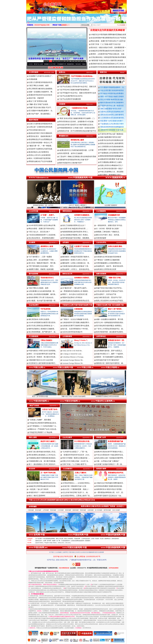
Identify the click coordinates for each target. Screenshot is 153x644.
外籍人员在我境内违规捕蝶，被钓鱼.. (42, 294)
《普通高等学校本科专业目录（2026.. (76, 455)
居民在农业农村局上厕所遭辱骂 (112, 115)
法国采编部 (91, 510)
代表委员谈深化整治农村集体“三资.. (76, 266)
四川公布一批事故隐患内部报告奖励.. (110, 322)
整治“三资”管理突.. (115, 309)
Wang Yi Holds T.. (81, 340)
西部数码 (88, 541)
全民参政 (66, 242)
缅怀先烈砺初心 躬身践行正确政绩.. (42, 329)
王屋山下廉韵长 (81, 473)
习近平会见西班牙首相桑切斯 (70, 99)
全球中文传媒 (44, 6)
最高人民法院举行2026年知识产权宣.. (110, 301)
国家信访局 (39, 541)
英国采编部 (68, 510)
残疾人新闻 (33, 437)
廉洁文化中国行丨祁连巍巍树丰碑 (59, 64)
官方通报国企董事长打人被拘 (111, 164)
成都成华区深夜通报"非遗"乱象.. (112, 130)
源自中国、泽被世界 (36, 98)
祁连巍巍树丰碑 (114, 215)
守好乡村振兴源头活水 (37, 130)
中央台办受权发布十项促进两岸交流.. (110, 455)
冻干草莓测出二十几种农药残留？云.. (43, 426)
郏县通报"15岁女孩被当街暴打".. (112, 121)
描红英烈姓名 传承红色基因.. (39, 319)
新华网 (49, 541)
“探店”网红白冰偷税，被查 (39, 86)
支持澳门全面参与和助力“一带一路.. (109, 464)
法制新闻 (62, 104)
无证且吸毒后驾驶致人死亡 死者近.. (75, 235)
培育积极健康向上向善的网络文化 (109, 263)
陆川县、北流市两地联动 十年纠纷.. (75, 329)
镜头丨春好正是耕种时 (37, 496)
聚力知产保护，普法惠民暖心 (40, 114)
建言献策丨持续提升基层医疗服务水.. (76, 257)
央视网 (54, 541)
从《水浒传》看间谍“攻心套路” (37, 64)
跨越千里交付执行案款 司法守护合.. (109, 288)
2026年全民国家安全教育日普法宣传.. (42, 322)
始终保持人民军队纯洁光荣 (106, 269)
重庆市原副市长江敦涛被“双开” (71, 163)
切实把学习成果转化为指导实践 (40, 149)
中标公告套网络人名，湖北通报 (112, 173)
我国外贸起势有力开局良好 (72, 297)
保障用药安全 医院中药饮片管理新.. (109, 489)
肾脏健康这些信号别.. (116, 473)
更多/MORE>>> (91, 72)
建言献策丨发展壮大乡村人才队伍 (75, 260)
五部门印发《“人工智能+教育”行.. (75, 464)
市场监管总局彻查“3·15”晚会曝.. (41, 432)
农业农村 (32, 469)
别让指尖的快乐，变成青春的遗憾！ (42, 238)
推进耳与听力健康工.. (49, 441)
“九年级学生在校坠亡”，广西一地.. (75, 452)
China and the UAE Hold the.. (72, 351)
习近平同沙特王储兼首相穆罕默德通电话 (74, 90)
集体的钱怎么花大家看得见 (39, 152)
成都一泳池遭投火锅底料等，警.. (41, 92)
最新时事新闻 (33, 120)
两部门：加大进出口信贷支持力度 (75, 294)
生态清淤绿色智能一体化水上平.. (41, 143)
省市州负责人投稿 (49, 72)
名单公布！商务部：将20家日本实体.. (42, 357)
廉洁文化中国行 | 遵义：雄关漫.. (108, 235)
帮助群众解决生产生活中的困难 (40, 161)
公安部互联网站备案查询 (77, 541)
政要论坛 (62, 72)
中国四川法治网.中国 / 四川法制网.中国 (110, 305)
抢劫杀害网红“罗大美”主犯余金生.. (41, 297)
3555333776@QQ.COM (42, 25)
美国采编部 (53, 510)
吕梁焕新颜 (33, 79)
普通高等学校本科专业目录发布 (40, 95)
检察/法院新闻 (101, 274)
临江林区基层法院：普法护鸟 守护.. (109, 297)
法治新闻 (32, 242)
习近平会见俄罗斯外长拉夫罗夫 (71, 96)
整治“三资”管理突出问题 (38, 101)
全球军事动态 (101, 336)
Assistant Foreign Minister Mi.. (73, 360)
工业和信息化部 (85, 539)
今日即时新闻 (33, 72)
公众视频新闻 (101, 211)
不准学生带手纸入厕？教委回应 (112, 106)
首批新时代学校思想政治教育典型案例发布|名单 (109, 67)
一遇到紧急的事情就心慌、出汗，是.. (110, 492)
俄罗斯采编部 (107, 510)
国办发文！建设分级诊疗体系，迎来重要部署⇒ (108, 47)
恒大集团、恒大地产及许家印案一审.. (42, 301)
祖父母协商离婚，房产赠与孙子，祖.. (42, 332)
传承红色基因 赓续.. (115, 246)
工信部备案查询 (65, 541)
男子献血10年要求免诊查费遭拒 (112, 93)
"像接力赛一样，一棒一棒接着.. (40, 146)
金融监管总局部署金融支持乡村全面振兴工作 (108, 51)
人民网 (44, 541)
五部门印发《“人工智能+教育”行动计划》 (106, 44)
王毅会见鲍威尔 (46, 340)
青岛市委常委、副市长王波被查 (71, 153)
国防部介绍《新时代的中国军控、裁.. (110, 363)
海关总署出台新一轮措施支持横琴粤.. (110, 458)
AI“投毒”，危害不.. (48, 215)
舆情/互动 (103, 72)
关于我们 (52, 552)
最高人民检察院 (69, 539)
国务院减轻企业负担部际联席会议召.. (76, 301)
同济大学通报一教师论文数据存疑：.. (76, 458)
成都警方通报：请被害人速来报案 (41, 269)
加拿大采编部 (116, 510)
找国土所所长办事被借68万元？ (112, 167)
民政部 (97, 539)
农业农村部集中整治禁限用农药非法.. (42, 483)
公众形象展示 (68, 469)
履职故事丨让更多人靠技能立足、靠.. (76, 263)
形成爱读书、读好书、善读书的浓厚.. (110, 266)
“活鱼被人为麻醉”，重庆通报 (40, 420)
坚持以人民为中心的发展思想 (40, 155)
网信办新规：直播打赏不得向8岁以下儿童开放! (108, 41)
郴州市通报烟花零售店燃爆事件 (112, 103)
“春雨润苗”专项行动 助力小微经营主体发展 (107, 60)
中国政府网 (77, 539)
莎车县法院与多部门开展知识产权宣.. (110, 291)
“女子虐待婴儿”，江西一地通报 (40, 257)
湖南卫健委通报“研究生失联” (111, 109)
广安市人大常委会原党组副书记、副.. (110, 329)
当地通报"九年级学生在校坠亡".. (41, 76)
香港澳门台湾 (101, 437)
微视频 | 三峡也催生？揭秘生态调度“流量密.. (85, 64)
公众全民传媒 (33, 211)
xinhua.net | (61, 543)
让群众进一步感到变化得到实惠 (40, 127)
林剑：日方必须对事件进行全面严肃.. (42, 354)
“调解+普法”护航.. (115, 278)
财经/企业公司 (67, 274)
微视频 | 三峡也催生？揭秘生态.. (108, 232)
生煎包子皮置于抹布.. (50, 409)
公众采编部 (58, 552)
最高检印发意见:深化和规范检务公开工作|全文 (108, 64)
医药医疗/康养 (101, 469)
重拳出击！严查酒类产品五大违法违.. (43, 429)
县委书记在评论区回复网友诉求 (112, 112)
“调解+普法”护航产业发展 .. (39, 104)
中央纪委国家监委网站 (49, 539)
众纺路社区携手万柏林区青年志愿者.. (76, 326)
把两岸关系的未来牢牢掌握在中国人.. (110, 452)
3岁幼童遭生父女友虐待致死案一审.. (42, 291)
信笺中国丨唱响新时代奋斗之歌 (75, 486)
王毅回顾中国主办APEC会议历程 (41, 360)
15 (84, 61)
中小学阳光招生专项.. (82, 441)
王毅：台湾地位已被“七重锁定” (108, 461)
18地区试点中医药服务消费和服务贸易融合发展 (108, 35)
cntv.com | (68, 543)
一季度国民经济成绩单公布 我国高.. (75, 291)
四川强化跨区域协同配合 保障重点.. (109, 326)
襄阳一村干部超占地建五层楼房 (112, 96)
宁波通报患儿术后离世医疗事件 (112, 124)
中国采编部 (31, 510)
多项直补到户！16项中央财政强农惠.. (42, 492)
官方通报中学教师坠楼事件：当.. (112, 87)
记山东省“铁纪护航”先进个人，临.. (76, 492)
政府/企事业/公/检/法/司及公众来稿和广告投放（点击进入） (103, 506)
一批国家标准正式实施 (79, 108)
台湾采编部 (46, 510)
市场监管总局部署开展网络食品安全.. (43, 423)
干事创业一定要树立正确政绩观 (108, 260)
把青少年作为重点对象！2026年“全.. (76, 461)
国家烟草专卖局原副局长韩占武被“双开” (74, 160)
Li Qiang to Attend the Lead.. (72, 354)
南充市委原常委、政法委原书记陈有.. (110, 332)
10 (70, 61)
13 (79, 61)
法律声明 (65, 552)
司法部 (102, 539)
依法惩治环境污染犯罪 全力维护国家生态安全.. (76, 125)
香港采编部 (38, 510)
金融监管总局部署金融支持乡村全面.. (42, 486)
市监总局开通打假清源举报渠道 (112, 90)
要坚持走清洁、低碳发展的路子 (40, 136)
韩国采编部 (83, 510)
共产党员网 (39, 539)
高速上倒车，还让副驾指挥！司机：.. (42, 260)
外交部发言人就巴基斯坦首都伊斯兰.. (42, 363)
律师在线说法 (67, 211)
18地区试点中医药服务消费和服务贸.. (110, 483)
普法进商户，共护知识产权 (106, 294)
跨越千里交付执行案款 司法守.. (40, 107)
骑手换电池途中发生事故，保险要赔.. (76, 238)
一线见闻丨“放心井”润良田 (39, 489)
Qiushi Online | (40, 543)
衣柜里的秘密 (101, 238)
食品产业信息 (34, 405)
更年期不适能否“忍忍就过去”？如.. (109, 496)
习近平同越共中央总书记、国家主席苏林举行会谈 (78, 93)
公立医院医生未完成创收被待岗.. (112, 118)
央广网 (58, 541)
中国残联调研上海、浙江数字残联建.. (42, 461)
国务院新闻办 (115, 539)
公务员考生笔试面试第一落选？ (112, 170)
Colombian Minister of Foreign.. (73, 357)
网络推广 (123, 72)
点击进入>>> (66, 25)
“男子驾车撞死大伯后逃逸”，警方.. (41, 266)
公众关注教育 (67, 437)
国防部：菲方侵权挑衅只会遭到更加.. (110, 357)
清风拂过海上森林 (77, 140)
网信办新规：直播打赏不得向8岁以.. (42, 229)
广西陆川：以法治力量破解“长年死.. (76, 319)
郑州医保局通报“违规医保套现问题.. (109, 486)
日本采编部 (61, 510)
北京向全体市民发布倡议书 (72, 332)
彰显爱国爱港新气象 (116, 441)
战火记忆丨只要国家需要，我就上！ (76, 489)
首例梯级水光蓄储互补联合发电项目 (111, 396)
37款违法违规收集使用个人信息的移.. (42, 235)
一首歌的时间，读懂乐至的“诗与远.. (109, 225)
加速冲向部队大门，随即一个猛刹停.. (110, 354)
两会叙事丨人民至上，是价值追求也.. (76, 269)
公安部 (93, 539)
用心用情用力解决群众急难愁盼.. (41, 89)
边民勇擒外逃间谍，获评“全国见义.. (109, 351)
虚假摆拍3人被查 (47, 246)
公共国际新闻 (67, 336)
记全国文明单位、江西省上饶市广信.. (77, 496)
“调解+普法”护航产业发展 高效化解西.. (77, 396)
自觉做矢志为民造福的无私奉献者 (108, 30)
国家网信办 (108, 539)
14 (82, 61)
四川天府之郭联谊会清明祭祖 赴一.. (42, 326)
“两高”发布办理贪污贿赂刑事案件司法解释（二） (77, 118)
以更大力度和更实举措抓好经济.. (41, 82)
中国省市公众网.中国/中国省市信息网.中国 (77, 305)
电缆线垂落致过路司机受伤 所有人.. (75, 232)
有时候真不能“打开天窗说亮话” (108, 360)
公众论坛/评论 (101, 242)
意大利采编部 (99, 510)
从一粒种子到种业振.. (49, 473)
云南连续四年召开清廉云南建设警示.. (76, 322)
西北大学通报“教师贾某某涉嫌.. (112, 100)
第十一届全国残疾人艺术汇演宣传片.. (42, 464)
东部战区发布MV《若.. (116, 340)
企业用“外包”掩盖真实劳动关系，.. (75, 229)
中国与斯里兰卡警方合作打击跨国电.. (42, 351)
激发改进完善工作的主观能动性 (40, 133)
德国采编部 (76, 510)
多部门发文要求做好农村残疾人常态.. (42, 452)
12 (76, 61)
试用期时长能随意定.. (82, 215)
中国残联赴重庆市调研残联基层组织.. (42, 458)
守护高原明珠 (46, 309)
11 (73, 61)
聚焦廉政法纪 (64, 136)
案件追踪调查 (33, 274)
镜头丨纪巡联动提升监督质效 (40, 158)
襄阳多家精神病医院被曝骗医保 (112, 127)
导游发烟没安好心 (47, 278)
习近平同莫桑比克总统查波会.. (82, 76)
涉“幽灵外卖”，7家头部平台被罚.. (75, 288)
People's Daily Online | (51, 543)
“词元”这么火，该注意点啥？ (39, 232)
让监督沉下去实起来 (82, 246)
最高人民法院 (60, 539)
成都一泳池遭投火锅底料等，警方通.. (110, 319)
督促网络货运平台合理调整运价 (40, 139)
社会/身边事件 (34, 305)
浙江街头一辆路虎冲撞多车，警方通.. (42, 263)
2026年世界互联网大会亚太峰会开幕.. (42, 225)
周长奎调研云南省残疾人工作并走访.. (42, 455)
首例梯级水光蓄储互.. (82, 278)
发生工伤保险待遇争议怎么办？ (74, 225)
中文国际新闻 (33, 336)
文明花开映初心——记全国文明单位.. (77, 483)
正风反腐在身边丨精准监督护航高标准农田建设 (108, 57)
